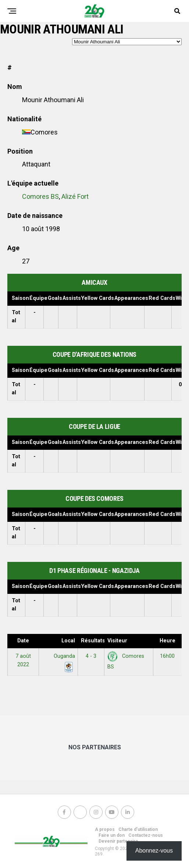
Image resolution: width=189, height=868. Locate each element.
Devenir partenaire (118, 841)
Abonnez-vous (154, 851)
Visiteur (117, 641)
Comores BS (40, 196)
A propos (105, 829)
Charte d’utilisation (138, 829)
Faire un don (112, 835)
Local (68, 641)
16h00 (167, 656)
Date (23, 641)
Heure (167, 641)
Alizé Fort (75, 196)
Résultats (93, 641)
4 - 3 (91, 656)
